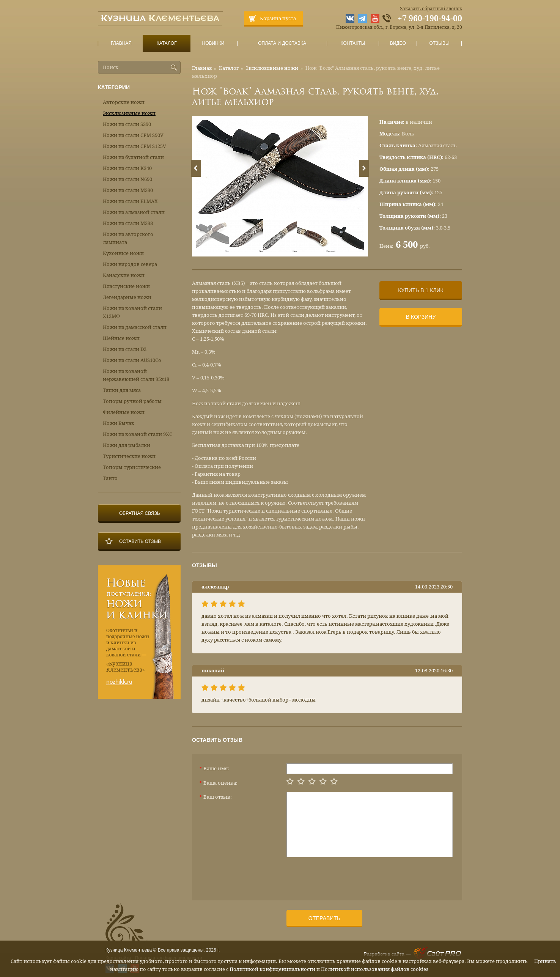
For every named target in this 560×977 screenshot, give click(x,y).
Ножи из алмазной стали (134, 212)
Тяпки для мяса (122, 390)
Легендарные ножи (127, 297)
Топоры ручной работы (132, 401)
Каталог (167, 43)
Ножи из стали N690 (127, 179)
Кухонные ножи (123, 253)
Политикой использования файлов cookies (375, 969)
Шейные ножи (121, 338)
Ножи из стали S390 (127, 124)
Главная (121, 43)
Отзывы (440, 43)
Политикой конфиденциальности (272, 969)
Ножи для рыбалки (127, 445)
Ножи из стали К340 (127, 168)
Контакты (353, 43)
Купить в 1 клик (421, 290)
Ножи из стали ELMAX (130, 201)
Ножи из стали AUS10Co (132, 360)
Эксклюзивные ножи (272, 68)
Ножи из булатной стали (133, 157)
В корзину (421, 317)
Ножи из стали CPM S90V (133, 135)
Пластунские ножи (126, 286)
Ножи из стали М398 (128, 223)
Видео (398, 43)
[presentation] (344, 876)
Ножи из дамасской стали (135, 327)
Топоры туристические (132, 467)
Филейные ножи (124, 412)
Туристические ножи (129, 456)
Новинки (213, 43)
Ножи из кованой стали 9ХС (138, 434)
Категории (114, 87)
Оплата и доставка (282, 43)
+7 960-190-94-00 (430, 19)
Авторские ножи (124, 102)
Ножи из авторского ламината (128, 238)
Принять (545, 961)
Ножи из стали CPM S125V (134, 146)
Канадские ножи (124, 275)
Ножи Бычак (119, 423)
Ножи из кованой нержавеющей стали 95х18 (136, 375)
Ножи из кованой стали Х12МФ (132, 312)
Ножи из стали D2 (125, 349)
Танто (110, 478)
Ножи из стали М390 (128, 190)
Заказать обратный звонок (431, 9)
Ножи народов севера (130, 264)
